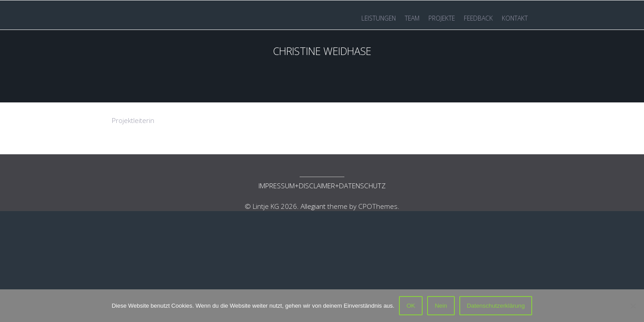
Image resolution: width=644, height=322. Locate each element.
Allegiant (313, 206)
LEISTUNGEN (379, 18)
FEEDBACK (478, 18)
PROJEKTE (442, 18)
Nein (441, 306)
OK (411, 306)
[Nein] (633, 306)
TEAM (412, 18)
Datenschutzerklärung (496, 306)
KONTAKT (515, 18)
